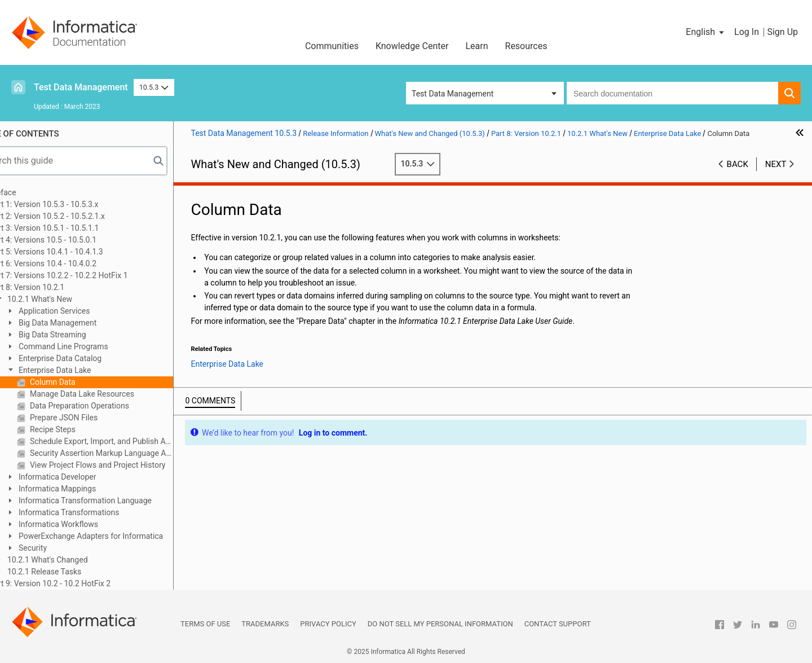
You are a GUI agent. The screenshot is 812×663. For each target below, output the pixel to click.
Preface (32, 192)
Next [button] (776, 164)
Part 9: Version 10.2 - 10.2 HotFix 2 (80, 583)
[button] (706, 32)
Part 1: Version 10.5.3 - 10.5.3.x (73, 204)
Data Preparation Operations (108, 406)
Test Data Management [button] (453, 94)
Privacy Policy (328, 624)
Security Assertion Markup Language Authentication (130, 453)
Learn (476, 46)
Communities (332, 46)
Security (61, 548)
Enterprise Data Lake (83, 370)
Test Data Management (81, 87)
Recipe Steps (81, 429)
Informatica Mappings (86, 489)
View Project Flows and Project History (126, 465)
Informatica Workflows (87, 524)
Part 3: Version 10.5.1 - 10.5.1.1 (74, 228)
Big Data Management (86, 323)
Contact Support (558, 624)
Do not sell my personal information (440, 624)
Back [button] (738, 164)
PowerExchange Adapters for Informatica (120, 536)
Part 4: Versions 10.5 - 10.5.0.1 (72, 240)
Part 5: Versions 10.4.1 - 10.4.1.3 (76, 252)
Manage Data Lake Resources (111, 394)
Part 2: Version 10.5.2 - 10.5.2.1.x (77, 216)
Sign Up (782, 32)
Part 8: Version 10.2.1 (56, 287)
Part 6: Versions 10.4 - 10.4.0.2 (72, 264)
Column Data (81, 382)
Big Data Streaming (81, 335)
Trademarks (265, 624)
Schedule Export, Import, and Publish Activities (130, 441)
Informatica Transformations (98, 512)
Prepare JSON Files (92, 418)
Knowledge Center (412, 46)
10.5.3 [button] (154, 87)
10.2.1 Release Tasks (73, 572)
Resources (526, 46)
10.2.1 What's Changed (76, 560)
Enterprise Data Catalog (89, 358)
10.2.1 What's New (69, 299)
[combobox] (672, 93)
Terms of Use (205, 624)
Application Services (83, 311)
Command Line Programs (92, 346)
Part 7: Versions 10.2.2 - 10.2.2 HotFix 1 (88, 275)
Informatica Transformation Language (114, 500)
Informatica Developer (86, 477)
